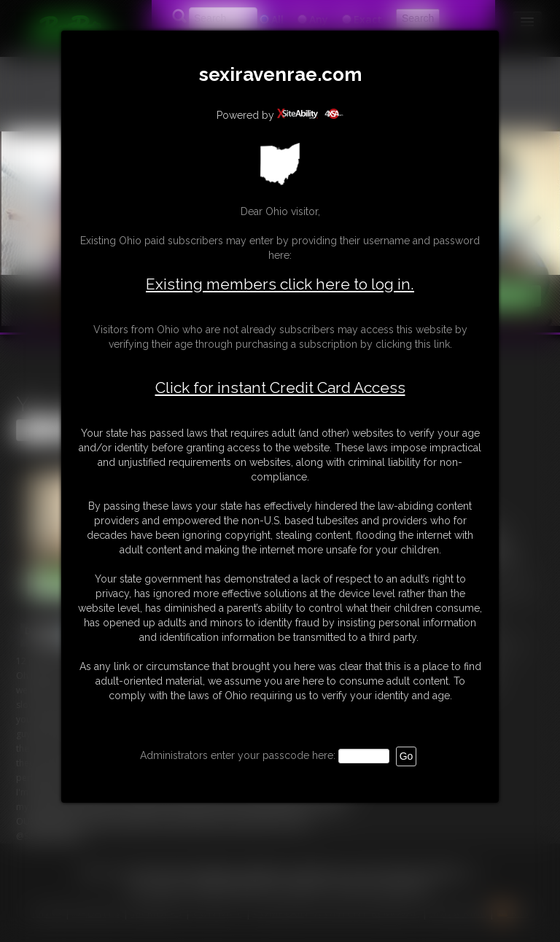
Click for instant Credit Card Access (280, 388)
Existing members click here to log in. (280, 284)
